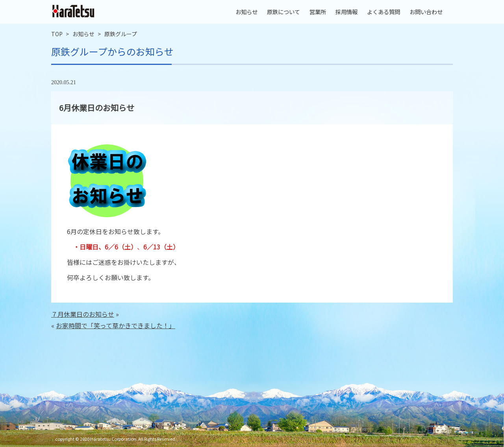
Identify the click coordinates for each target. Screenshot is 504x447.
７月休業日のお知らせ (83, 314)
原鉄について (283, 12)
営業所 (318, 12)
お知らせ (246, 12)
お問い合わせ (426, 12)
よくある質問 (384, 12)
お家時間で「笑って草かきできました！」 (116, 325)
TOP (57, 34)
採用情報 (346, 12)
